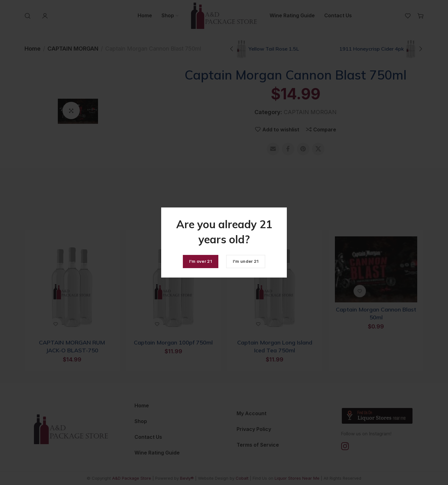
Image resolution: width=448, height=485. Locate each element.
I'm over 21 (201, 261)
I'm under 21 (246, 261)
